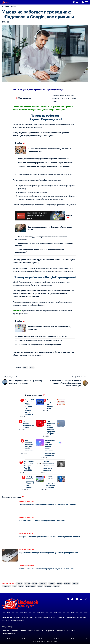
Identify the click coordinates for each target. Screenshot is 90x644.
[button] (74, 2)
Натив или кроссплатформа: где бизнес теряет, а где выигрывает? (45, 163)
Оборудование (62, 581)
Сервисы (13, 7)
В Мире (41, 578)
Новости (19, 581)
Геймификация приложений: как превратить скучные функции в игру (50, 564)
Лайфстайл (5, 7)
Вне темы (22, 529)
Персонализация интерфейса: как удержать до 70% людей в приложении (52, 547)
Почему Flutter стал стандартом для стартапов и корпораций (43, 159)
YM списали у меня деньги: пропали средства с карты (51, 426)
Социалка (8, 581)
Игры (41, 581)
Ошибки (31, 578)
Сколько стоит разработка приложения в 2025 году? (40, 340)
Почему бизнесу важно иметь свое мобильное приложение (42, 337)
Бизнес (74, 578)
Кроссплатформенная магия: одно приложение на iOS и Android (44, 167)
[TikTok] (72, 597)
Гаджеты (22, 496)
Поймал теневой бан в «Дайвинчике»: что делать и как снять (49, 462)
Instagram (19, 584)
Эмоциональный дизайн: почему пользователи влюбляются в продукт (51, 499)
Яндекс (32, 367)
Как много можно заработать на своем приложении (39, 345)
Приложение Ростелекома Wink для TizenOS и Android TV (29, 462)
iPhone (50, 581)
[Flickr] (77, 597)
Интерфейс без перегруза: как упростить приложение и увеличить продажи (53, 531)
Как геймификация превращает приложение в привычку (45, 515)
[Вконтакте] (86, 597)
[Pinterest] (68, 597)
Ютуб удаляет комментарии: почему (29, 422)
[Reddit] (81, 597)
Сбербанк (8, 584)
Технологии (30, 581)
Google (25, 367)
